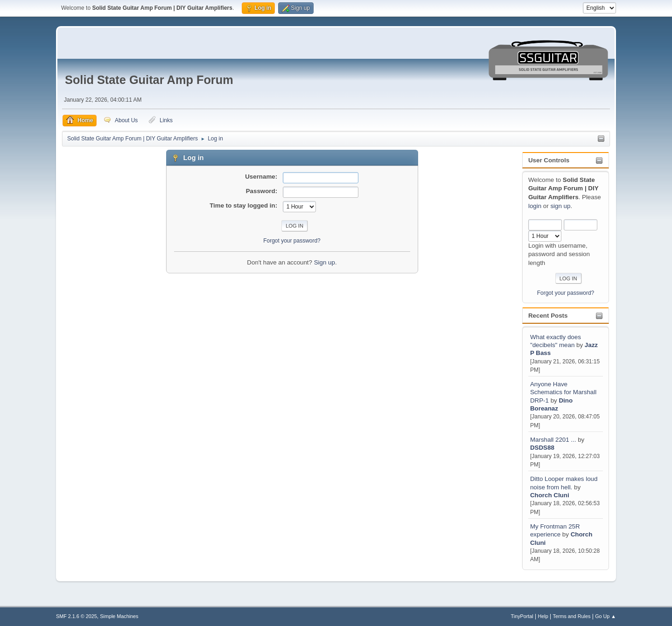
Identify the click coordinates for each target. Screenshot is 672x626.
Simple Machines (119, 616)
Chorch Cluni (550, 495)
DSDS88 (542, 448)
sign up (560, 206)
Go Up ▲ (605, 616)
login (535, 206)
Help (543, 616)
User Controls (549, 160)
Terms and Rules (572, 616)
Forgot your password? (566, 293)
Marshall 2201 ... (553, 440)
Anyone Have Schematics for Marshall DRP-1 (563, 392)
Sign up (325, 262)
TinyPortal (522, 616)
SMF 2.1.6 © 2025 (77, 616)
